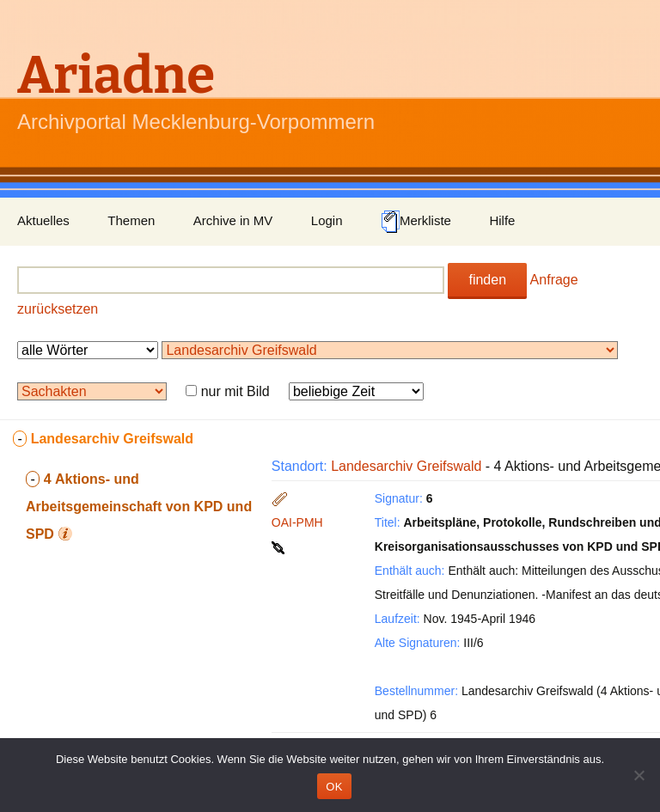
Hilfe (502, 220)
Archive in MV (233, 220)
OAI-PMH (297, 522)
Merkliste (416, 222)
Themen (131, 220)
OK (334, 787)
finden (487, 280)
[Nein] (639, 775)
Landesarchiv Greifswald (406, 466)
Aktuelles (43, 220)
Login (327, 220)
